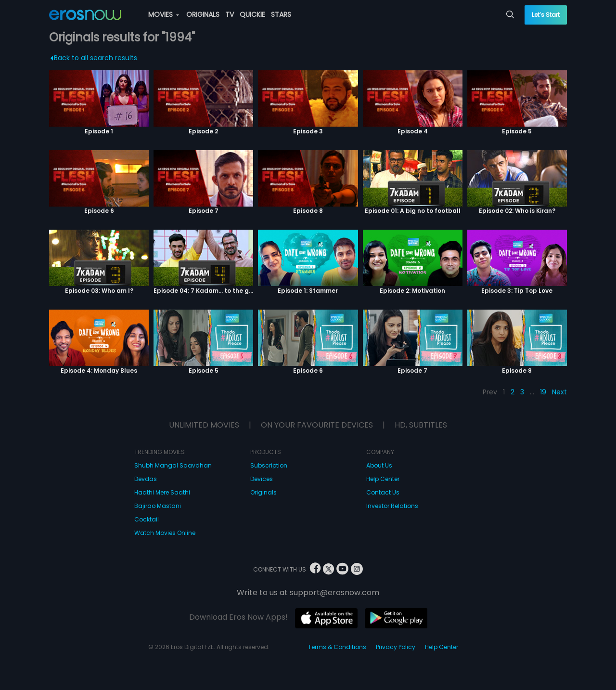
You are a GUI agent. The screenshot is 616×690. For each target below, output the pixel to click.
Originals (263, 492)
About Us (379, 465)
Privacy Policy (396, 647)
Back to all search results (94, 58)
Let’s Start (546, 15)
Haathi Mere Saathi (162, 492)
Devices (262, 479)
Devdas (146, 479)
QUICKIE (252, 14)
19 (543, 392)
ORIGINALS (203, 14)
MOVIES (164, 14)
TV (230, 14)
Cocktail (147, 519)
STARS (281, 14)
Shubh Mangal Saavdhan (173, 465)
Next (559, 392)
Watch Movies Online (165, 533)
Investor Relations (392, 506)
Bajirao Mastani (158, 506)
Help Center (383, 479)
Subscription (269, 465)
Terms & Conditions (337, 647)
